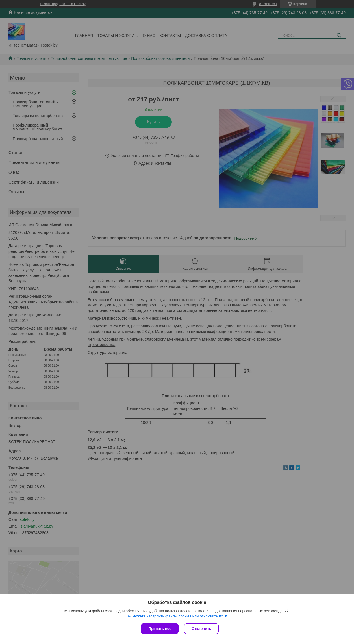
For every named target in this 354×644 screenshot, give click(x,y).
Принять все (160, 629)
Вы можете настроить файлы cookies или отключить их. (175, 616)
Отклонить (201, 629)
